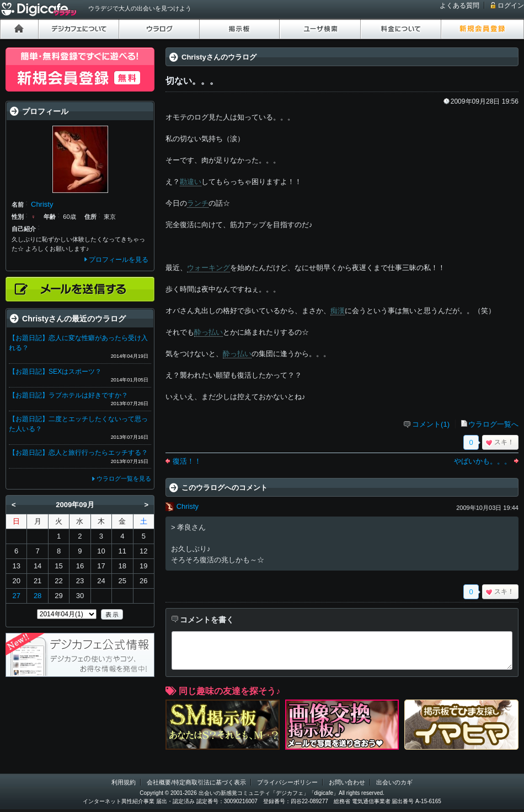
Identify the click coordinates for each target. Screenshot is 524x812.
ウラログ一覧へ (493, 424)
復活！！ (187, 461)
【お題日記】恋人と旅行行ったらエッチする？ (78, 453)
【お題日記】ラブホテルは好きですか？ (68, 395)
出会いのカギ (394, 782)
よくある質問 (459, 6)
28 (38, 596)
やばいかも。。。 (483, 461)
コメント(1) (431, 424)
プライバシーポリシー (287, 782)
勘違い (191, 182)
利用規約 (124, 782)
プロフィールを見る (119, 260)
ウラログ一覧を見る (124, 478)
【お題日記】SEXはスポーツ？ (55, 372)
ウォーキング (208, 268)
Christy (188, 506)
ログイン (511, 6)
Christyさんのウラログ (219, 57)
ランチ (198, 203)
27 (16, 596)
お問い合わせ (347, 782)
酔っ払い (208, 332)
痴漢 (338, 311)
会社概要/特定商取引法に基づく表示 (196, 782)
